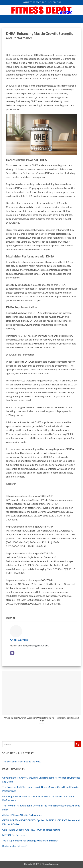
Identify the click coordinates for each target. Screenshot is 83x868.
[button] (41, 19)
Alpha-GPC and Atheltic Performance (22, 815)
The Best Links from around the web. (21, 761)
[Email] (12, 653)
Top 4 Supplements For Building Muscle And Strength (30, 840)
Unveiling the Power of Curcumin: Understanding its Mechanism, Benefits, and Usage (42, 719)
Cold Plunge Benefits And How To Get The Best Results (31, 830)
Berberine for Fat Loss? (14, 846)
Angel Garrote (19, 640)
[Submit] (78, 744)
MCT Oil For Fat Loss (13, 835)
